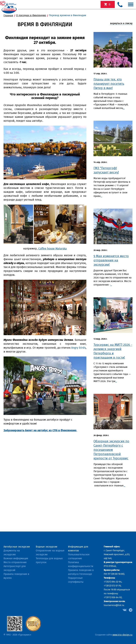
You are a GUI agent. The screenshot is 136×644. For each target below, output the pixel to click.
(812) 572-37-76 (114, 586)
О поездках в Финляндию (31, 15)
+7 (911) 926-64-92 (113, 598)
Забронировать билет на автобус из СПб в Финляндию (40, 430)
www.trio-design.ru (122, 635)
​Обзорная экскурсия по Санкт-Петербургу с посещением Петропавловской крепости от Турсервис (111, 450)
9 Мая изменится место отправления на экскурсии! (111, 261)
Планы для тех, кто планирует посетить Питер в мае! (109, 84)
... (124, 108)
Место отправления (15, 562)
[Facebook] (125, 610)
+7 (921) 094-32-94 (113, 582)
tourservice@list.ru (114, 605)
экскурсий (110, 4)
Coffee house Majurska (53, 249)
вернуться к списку (121, 23)
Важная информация (16, 559)
